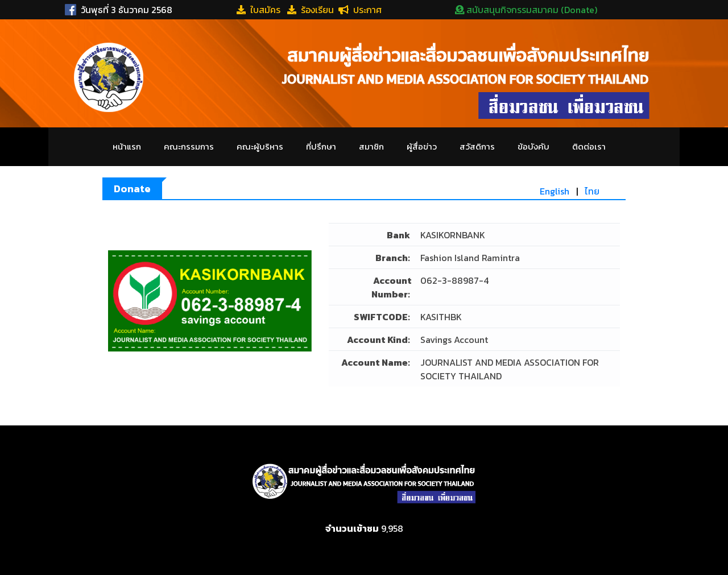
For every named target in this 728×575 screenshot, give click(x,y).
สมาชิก (371, 146)
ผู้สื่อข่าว (422, 146)
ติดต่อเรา (589, 146)
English (555, 191)
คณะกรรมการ (189, 146)
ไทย (592, 191)
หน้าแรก (127, 146)
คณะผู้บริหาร (260, 146)
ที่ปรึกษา (321, 146)
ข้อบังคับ (533, 146)
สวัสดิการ (477, 146)
